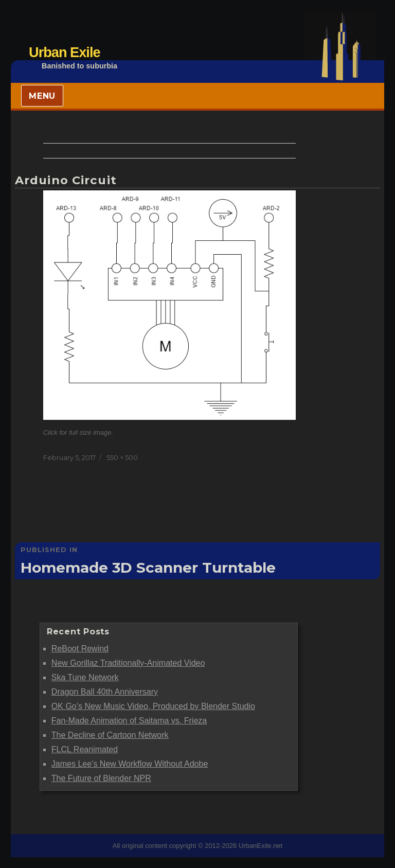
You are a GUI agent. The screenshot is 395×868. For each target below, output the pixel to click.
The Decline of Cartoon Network (110, 735)
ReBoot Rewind (80, 649)
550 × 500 (122, 457)
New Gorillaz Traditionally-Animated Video (128, 663)
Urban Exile (65, 52)
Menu (42, 96)
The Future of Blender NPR (101, 778)
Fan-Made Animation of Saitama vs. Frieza (129, 721)
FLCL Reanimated (85, 749)
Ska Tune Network (85, 677)
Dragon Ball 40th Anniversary (105, 692)
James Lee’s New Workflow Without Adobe (130, 764)
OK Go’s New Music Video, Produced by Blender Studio (153, 706)
